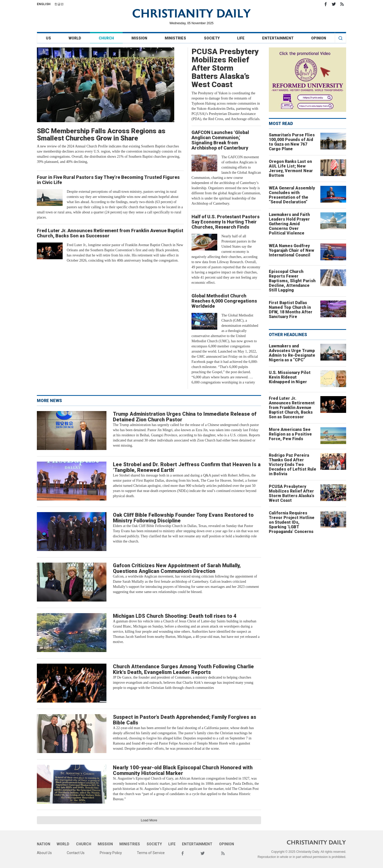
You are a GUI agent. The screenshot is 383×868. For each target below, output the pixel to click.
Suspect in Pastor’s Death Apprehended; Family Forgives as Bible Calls (185, 720)
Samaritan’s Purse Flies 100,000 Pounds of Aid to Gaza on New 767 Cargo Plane (292, 142)
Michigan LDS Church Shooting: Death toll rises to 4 (175, 616)
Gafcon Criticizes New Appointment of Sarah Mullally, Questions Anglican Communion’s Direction (177, 568)
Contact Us (76, 853)
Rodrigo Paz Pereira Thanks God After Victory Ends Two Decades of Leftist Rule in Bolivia (293, 465)
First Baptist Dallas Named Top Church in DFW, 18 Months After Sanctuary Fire (291, 310)
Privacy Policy (111, 853)
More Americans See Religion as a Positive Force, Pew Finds (290, 434)
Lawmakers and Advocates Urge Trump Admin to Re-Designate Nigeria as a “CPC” (292, 353)
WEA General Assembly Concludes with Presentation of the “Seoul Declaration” (292, 195)
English (44, 4)
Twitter (334, 4)
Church (106, 38)
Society (212, 38)
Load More (149, 820)
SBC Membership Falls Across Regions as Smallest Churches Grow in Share (101, 135)
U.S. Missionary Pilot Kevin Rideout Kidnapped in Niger (290, 377)
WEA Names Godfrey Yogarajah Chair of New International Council (292, 250)
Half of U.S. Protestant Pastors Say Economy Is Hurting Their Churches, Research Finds (226, 222)
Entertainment (278, 38)
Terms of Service (151, 853)
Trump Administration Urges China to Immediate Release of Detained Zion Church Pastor (185, 417)
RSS (342, 4)
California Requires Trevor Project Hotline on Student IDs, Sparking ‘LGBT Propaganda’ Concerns (292, 522)
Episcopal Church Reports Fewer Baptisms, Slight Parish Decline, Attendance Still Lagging (292, 281)
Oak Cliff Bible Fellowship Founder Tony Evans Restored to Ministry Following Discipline (183, 518)
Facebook (326, 4)
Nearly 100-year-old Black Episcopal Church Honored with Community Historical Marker (183, 770)
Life (241, 38)
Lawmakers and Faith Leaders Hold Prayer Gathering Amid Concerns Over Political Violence (289, 224)
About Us (44, 853)
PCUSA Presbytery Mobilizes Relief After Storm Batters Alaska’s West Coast (225, 68)
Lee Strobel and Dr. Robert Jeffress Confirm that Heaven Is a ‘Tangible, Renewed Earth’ (187, 467)
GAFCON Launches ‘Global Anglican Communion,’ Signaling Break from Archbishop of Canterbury (220, 140)
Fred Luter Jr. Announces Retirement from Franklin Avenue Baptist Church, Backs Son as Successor (110, 233)
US (48, 38)
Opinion (319, 38)
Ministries (175, 38)
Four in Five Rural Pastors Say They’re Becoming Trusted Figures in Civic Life (108, 180)
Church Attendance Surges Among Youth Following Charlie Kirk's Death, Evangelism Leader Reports (183, 669)
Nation (44, 844)
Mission (139, 38)
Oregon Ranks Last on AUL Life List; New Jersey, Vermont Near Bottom (291, 168)
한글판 (59, 4)
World (75, 38)
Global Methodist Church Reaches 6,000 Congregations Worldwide (224, 301)
